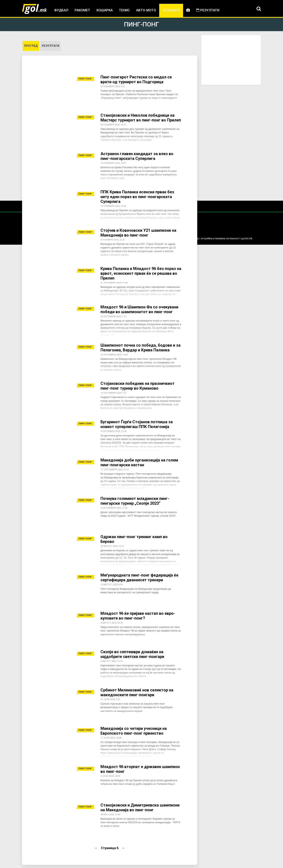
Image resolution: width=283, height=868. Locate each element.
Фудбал (61, 10)
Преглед (32, 46)
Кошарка (105, 10)
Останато (171, 10)
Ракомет (82, 10)
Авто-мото (146, 10)
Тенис (124, 10)
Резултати (208, 10)
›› (123, 848)
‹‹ (96, 848)
